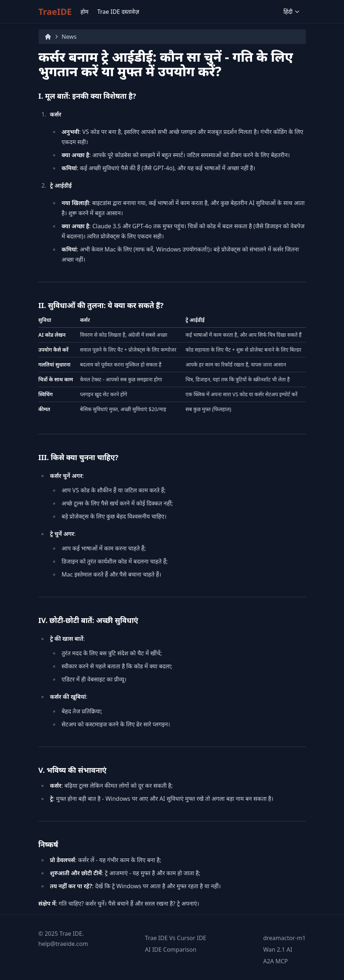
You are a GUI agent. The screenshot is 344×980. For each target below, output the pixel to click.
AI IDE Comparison (171, 950)
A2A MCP (275, 961)
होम (84, 12)
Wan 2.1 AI (278, 950)
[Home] (48, 37)
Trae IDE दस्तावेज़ (118, 12)
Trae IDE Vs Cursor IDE (176, 938)
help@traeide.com (63, 944)
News (69, 37)
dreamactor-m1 (284, 938)
